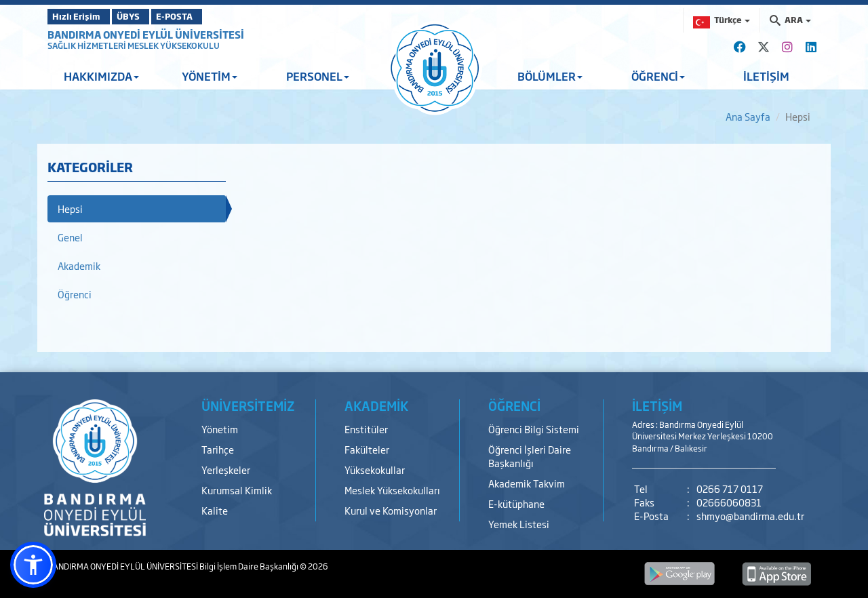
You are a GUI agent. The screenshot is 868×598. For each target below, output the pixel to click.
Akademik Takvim (527, 483)
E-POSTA (210, 16)
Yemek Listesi (519, 524)
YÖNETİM (210, 76)
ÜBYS (147, 16)
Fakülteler (367, 449)
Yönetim (220, 429)
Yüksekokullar (375, 470)
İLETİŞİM (766, 76)
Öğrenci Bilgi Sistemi (534, 429)
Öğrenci (75, 294)
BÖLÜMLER (550, 76)
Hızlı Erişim (81, 16)
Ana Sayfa (748, 116)
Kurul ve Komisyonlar (391, 510)
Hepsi (70, 208)
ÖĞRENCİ (658, 76)
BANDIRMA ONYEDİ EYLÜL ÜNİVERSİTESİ (146, 34)
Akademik (79, 265)
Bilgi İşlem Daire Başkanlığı (250, 566)
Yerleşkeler (226, 470)
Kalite (215, 510)
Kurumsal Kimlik (237, 490)
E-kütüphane (516, 503)
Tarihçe (218, 449)
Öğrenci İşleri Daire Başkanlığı (530, 456)
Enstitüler (366, 429)
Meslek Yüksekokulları (392, 490)
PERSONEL (318, 76)
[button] (33, 565)
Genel (70, 237)
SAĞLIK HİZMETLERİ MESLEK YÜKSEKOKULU (134, 45)
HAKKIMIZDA (101, 76)
